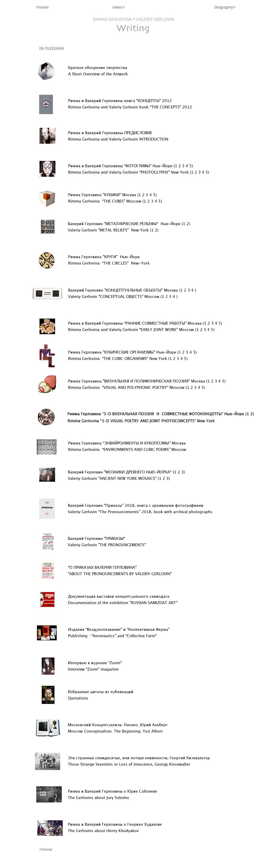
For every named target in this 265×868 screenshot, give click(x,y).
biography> (225, 7)
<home (26, 7)
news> (120, 7)
